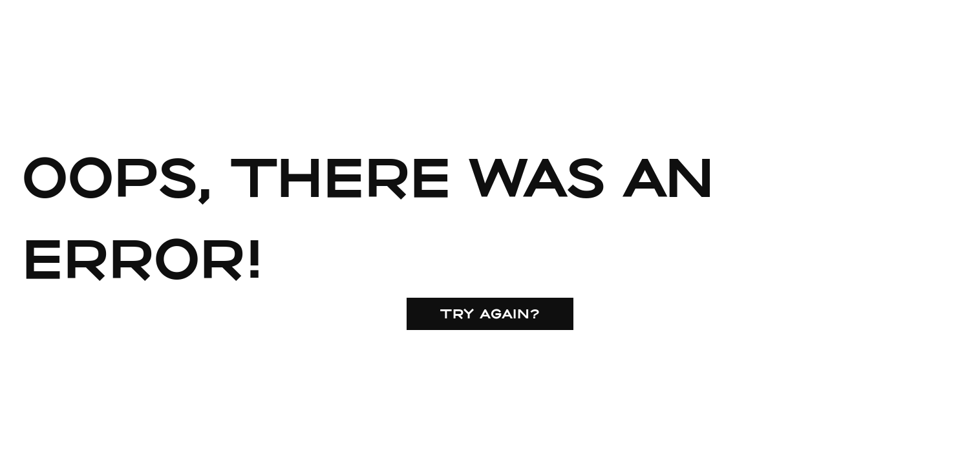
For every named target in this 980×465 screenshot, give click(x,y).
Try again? (490, 313)
